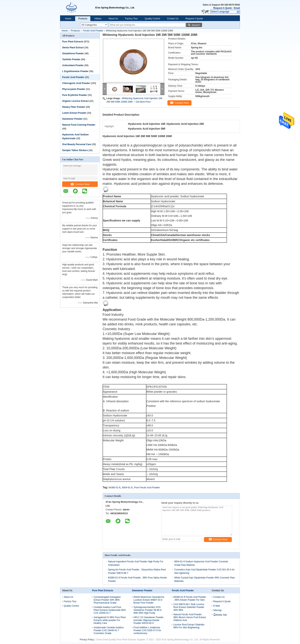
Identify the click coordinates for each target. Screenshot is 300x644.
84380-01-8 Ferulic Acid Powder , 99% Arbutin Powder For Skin (190, 598)
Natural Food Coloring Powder (79, 125)
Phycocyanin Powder (74, 89)
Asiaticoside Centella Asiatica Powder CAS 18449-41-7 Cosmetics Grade (108, 630)
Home (68, 19)
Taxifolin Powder (71, 59)
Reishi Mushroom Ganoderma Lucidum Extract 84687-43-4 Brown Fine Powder (149, 600)
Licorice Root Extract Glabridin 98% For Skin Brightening (189, 626)
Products (83, 19)
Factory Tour (131, 19)
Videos (98, 19)
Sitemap (218, 610)
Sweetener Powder (72, 119)
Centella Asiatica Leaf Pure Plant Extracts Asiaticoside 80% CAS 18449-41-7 (110, 610)
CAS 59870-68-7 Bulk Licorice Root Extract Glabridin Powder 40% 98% (189, 607)
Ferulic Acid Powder (93, 31)
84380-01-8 (115, 488)
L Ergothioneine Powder (75, 71)
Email (237, 8)
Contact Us (173, 19)
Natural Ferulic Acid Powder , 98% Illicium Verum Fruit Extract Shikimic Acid (190, 617)
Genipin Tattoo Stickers (75, 150)
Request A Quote (223, 8)
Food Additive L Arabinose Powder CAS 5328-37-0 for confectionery (147, 630)
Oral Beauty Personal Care (77, 144)
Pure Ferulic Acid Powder (147, 488)
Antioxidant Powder (73, 65)
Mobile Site (220, 615)
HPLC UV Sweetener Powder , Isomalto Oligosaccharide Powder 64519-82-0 (149, 620)
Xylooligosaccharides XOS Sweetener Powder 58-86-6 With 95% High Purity (148, 610)
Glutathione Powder (73, 53)
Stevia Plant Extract (73, 48)
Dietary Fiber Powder (74, 107)
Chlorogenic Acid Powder (76, 83)
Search (196, 25)
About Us (113, 19)
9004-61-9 (127, 488)
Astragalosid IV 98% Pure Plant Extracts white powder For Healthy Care (110, 620)
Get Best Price (143, 102)
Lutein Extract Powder (74, 113)
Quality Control (152, 19)
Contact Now (80, 184)
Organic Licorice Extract (75, 101)
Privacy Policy (87, 640)
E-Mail (217, 606)
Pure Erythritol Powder (75, 95)
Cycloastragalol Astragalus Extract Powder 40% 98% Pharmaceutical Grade (107, 600)
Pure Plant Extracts (73, 42)
